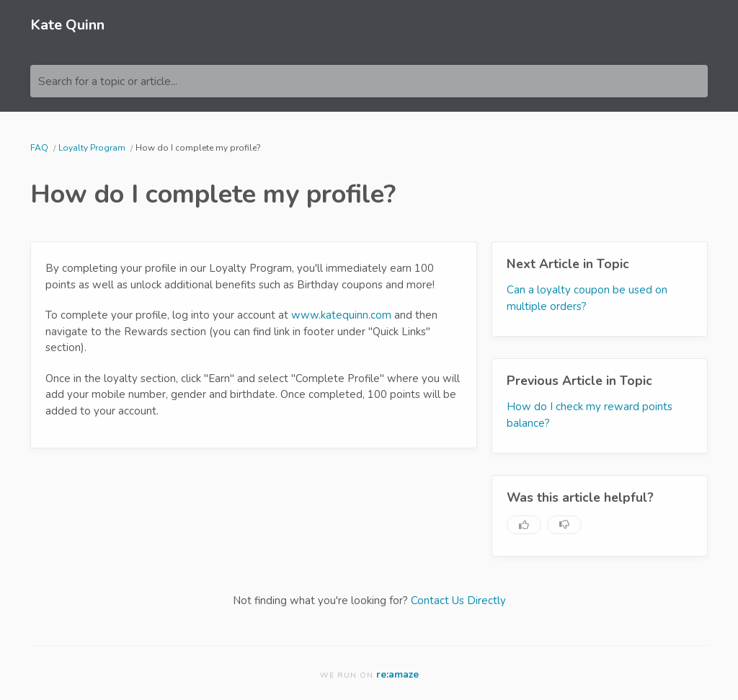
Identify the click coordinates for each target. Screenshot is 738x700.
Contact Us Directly (458, 601)
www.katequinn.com (341, 315)
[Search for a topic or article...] (369, 81)
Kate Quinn (67, 25)
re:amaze (397, 674)
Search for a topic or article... (108, 81)
